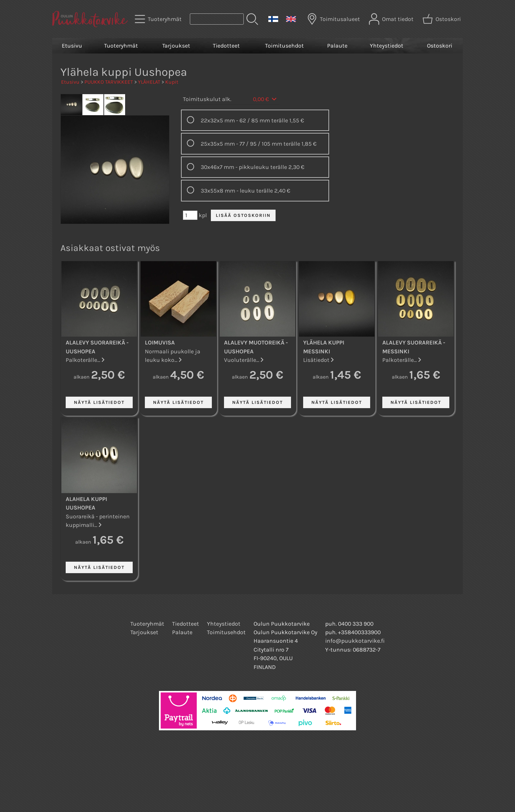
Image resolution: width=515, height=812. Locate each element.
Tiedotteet (226, 46)
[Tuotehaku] (217, 19)
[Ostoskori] (442, 19)
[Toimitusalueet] (334, 19)
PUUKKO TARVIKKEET (109, 82)
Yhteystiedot (387, 46)
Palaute (337, 46)
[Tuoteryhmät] (159, 19)
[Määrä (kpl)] (190, 215)
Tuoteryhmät (121, 46)
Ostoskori (440, 46)
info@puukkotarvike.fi (355, 641)
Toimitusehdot (284, 46)
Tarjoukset (176, 46)
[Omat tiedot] (392, 19)
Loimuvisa (160, 343)
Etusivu (72, 46)
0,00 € (265, 99)
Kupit (172, 82)
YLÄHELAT (149, 82)
